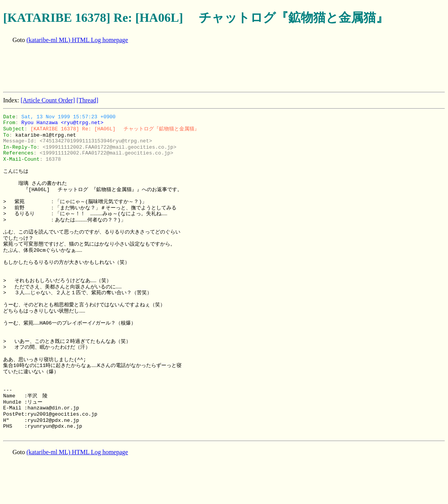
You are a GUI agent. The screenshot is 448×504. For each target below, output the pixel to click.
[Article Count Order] (48, 100)
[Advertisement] (145, 68)
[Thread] (87, 100)
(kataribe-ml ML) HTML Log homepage (77, 40)
